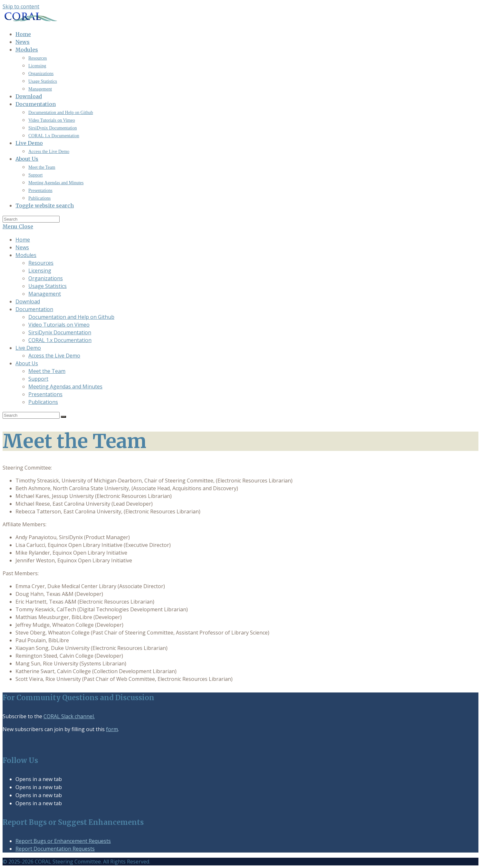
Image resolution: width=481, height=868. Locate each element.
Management (45, 294)
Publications (43, 402)
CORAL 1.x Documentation (60, 340)
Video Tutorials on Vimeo (59, 325)
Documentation (34, 309)
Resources (41, 263)
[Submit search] (63, 417)
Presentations (45, 394)
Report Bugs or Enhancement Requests (63, 841)
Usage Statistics (48, 286)
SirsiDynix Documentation (60, 332)
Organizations (46, 278)
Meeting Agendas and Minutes (65, 386)
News (22, 247)
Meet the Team (47, 371)
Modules (26, 255)
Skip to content (21, 6)
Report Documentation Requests (55, 849)
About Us (27, 363)
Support (38, 379)
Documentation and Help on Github (71, 317)
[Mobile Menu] (18, 226)
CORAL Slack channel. (69, 716)
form (112, 729)
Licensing (40, 271)
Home (23, 240)
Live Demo (28, 348)
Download (28, 301)
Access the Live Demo (54, 356)
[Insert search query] (31, 219)
